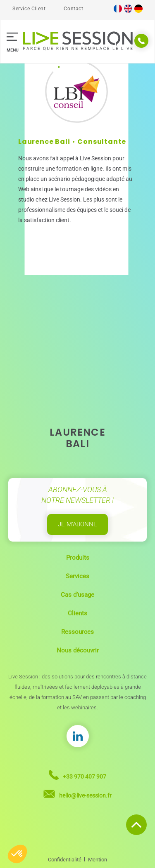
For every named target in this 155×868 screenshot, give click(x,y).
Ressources (77, 632)
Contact (73, 9)
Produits (78, 558)
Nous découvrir (78, 650)
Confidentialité (65, 860)
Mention (98, 860)
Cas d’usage (77, 595)
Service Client (29, 9)
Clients (77, 613)
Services (77, 576)
